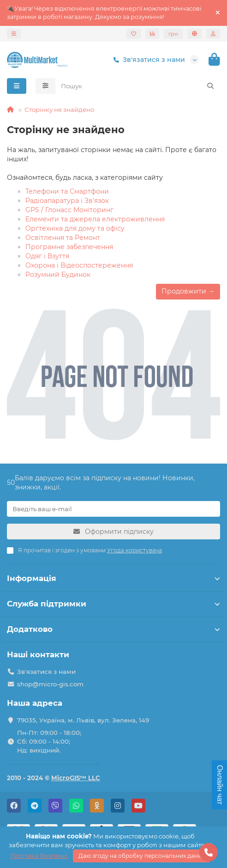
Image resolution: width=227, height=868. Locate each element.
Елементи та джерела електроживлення (95, 219)
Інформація (113, 578)
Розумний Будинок (58, 275)
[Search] (138, 86)
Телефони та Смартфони (67, 191)
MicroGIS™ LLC (76, 778)
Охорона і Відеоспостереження (79, 265)
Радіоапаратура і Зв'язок (67, 201)
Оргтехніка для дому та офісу (75, 228)
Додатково (113, 629)
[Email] (113, 509)
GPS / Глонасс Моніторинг (69, 210)
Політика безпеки (39, 856)
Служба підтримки (113, 604)
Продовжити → (188, 291)
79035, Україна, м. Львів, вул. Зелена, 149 (83, 720)
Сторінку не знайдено (59, 110)
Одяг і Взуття (47, 256)
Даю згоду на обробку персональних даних (141, 856)
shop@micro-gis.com (50, 684)
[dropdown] (14, 34)
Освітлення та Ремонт (63, 238)
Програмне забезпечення (69, 247)
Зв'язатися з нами (147, 60)
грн (173, 34)
